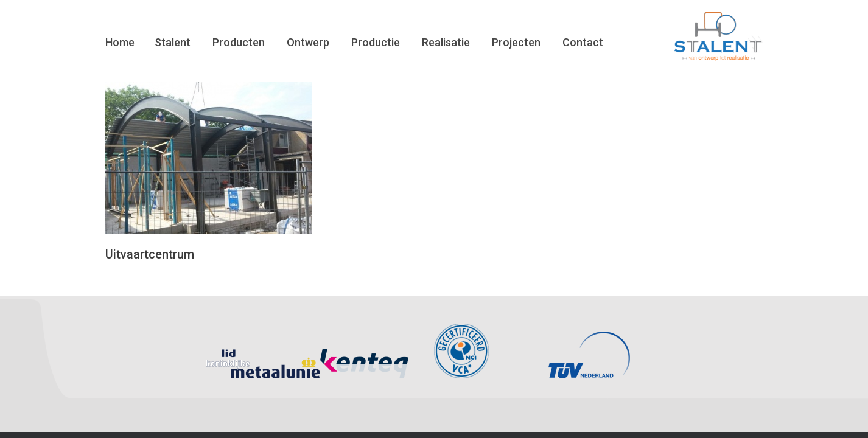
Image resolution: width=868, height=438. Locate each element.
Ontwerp (308, 42)
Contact (583, 42)
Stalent (173, 42)
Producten (239, 42)
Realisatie (446, 42)
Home (120, 42)
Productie (376, 42)
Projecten (516, 42)
